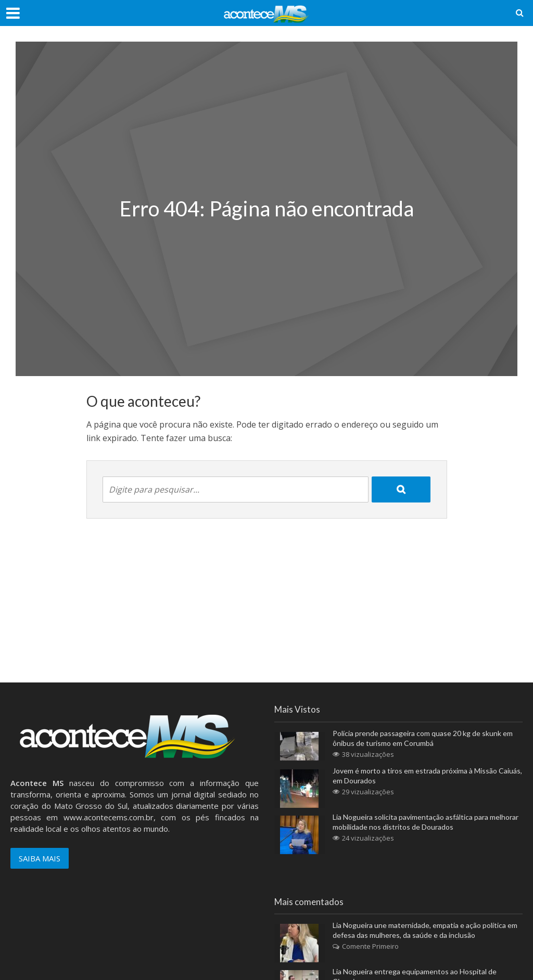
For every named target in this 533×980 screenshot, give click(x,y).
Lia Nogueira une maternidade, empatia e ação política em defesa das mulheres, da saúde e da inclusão (425, 930)
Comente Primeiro (370, 946)
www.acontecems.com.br (109, 817)
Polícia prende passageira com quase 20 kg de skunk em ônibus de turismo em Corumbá (423, 738)
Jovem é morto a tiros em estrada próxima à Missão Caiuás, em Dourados (427, 776)
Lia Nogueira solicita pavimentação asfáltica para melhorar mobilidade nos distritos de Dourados (426, 822)
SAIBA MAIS (40, 858)
